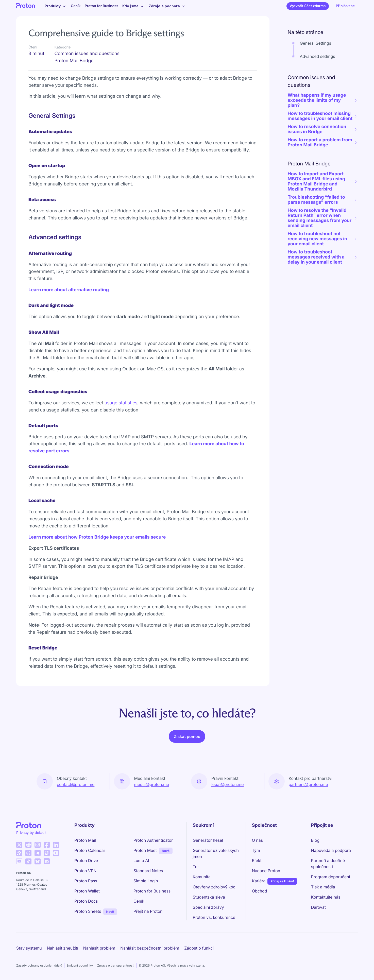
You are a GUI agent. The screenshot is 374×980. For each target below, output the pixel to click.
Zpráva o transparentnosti (116, 965)
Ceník (76, 6)
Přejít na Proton (148, 911)
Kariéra (259, 881)
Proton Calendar (90, 850)
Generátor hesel (208, 840)
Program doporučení (330, 877)
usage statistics (121, 403)
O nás (257, 840)
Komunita (202, 877)
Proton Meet (145, 850)
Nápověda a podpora (331, 850)
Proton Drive (86, 861)
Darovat (318, 907)
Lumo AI (141, 861)
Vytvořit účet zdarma (308, 6)
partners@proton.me (308, 784)
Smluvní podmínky (80, 965)
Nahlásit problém (99, 948)
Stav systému (29, 948)
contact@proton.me (76, 784)
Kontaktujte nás (326, 897)
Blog (315, 840)
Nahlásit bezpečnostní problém (150, 948)
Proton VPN (85, 871)
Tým (256, 850)
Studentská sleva (209, 897)
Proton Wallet (87, 891)
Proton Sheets (88, 911)
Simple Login (146, 881)
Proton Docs (86, 901)
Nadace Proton (266, 871)
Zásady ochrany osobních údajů (39, 965)
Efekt (257, 861)
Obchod (260, 891)
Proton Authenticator (153, 840)
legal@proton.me (227, 784)
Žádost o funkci (199, 948)
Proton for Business (101, 6)
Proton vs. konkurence (214, 917)
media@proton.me (152, 784)
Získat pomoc (187, 736)
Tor (196, 867)
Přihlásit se (345, 6)
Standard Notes (148, 871)
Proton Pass (86, 881)
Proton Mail (85, 840)
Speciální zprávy (208, 907)
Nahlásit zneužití (63, 948)
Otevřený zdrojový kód (214, 887)
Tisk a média (323, 887)
